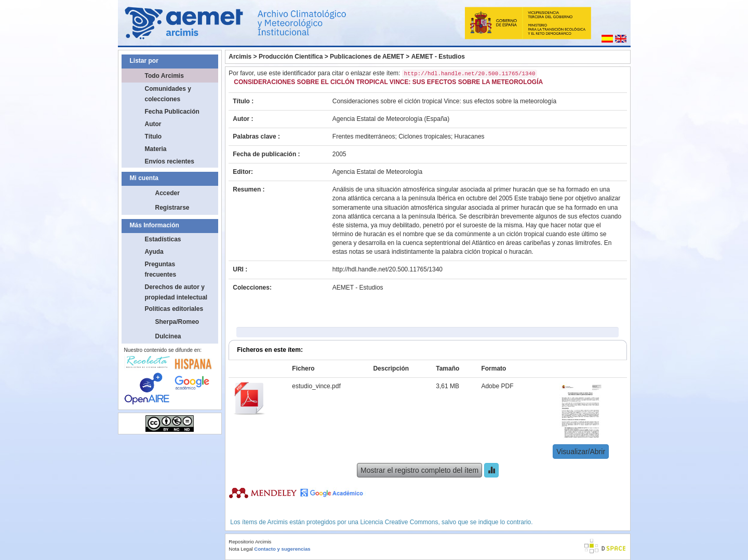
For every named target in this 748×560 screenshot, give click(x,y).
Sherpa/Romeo (177, 322)
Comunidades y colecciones (168, 94)
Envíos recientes (170, 161)
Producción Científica (291, 57)
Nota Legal (241, 549)
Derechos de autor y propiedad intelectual (176, 292)
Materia (156, 149)
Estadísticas (163, 239)
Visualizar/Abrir (581, 452)
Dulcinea (168, 336)
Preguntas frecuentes (161, 269)
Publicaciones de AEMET (367, 57)
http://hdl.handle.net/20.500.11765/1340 (388, 269)
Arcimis (240, 57)
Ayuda (154, 252)
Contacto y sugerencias (282, 549)
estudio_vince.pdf (316, 386)
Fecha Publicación (172, 112)
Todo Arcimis (164, 76)
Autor (153, 124)
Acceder (168, 193)
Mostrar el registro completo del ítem (419, 470)
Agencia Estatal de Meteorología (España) (391, 119)
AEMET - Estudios (438, 57)
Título (153, 136)
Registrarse (172, 208)
